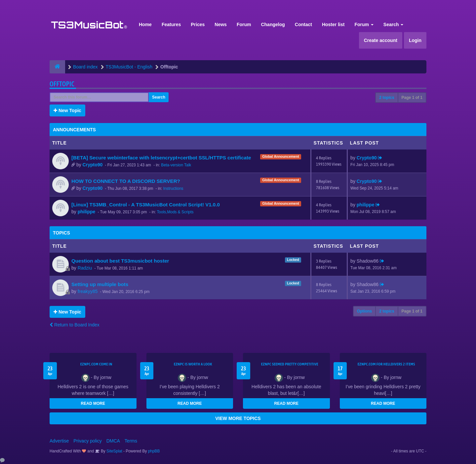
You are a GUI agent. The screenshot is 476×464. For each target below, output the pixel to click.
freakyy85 (88, 291)
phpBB (154, 451)
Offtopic (62, 84)
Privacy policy (88, 441)
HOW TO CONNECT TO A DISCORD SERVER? (126, 181)
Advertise (59, 441)
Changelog (273, 24)
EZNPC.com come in (96, 364)
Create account (381, 40)
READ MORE (93, 403)
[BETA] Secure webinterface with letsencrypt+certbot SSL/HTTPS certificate (161, 158)
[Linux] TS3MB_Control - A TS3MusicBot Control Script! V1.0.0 (146, 205)
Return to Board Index (75, 325)
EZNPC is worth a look (193, 364)
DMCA (113, 441)
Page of (412, 98)
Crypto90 (93, 165)
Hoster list (333, 24)
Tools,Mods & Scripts (175, 212)
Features (171, 24)
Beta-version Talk (176, 165)
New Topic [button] (67, 110)
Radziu (85, 268)
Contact (303, 24)
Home (145, 24)
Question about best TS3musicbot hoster (120, 261)
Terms (131, 441)
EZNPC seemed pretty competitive (290, 364)
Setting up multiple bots (100, 284)
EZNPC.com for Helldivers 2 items (386, 364)
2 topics (387, 98)
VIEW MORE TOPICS (238, 418)
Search (394, 24)
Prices (198, 24)
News (221, 24)
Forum (244, 24)
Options (364, 311)
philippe (87, 212)
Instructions (173, 189)
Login (415, 40)
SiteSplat (114, 451)
